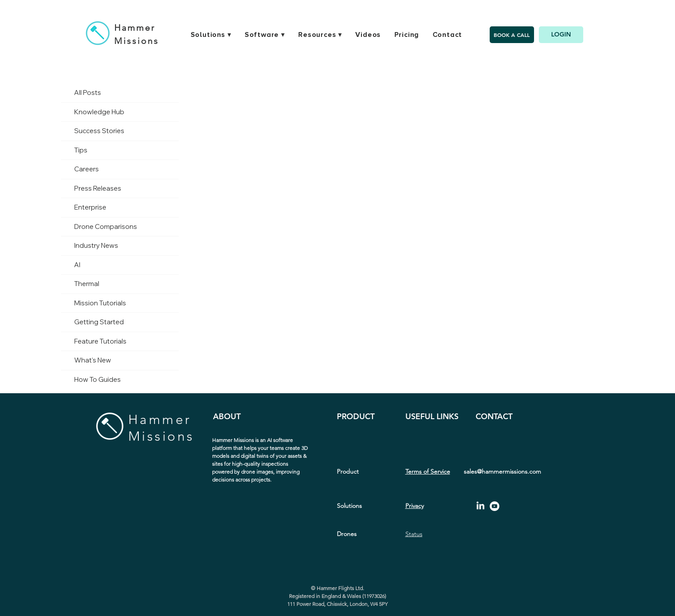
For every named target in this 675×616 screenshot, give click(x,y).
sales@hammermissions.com (502, 471)
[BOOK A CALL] (512, 35)
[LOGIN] (561, 35)
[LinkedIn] (480, 506)
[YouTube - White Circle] (495, 506)
